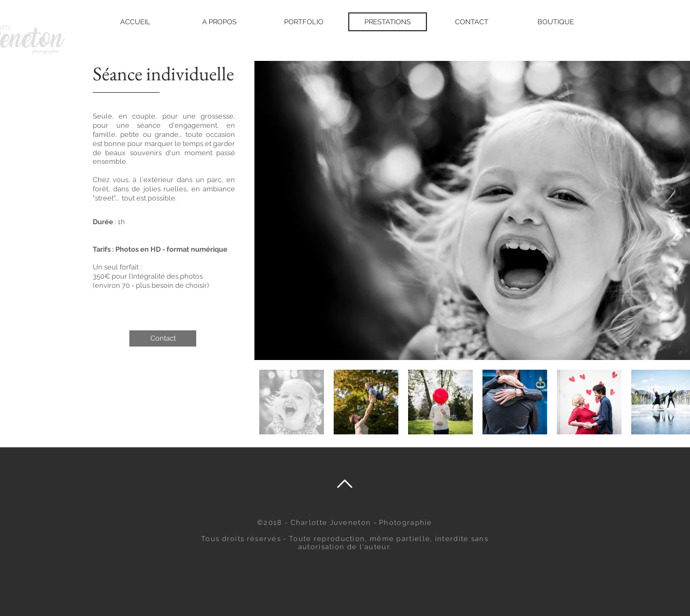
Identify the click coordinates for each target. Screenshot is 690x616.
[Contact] (163, 338)
